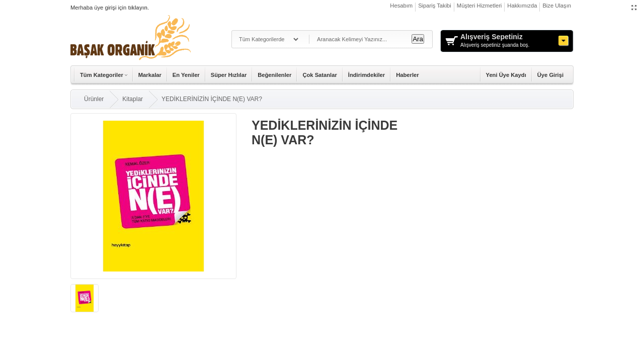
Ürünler (94, 99)
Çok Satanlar (319, 75)
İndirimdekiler (367, 75)
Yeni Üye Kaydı (506, 75)
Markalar (150, 75)
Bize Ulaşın (557, 6)
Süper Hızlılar (229, 75)
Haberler (407, 75)
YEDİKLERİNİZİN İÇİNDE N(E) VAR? (212, 99)
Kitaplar (133, 99)
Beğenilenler (274, 75)
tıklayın (138, 8)
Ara (418, 39)
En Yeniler (186, 75)
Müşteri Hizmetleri (479, 6)
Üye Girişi (550, 75)
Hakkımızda (522, 6)
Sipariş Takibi (435, 6)
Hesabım (401, 6)
